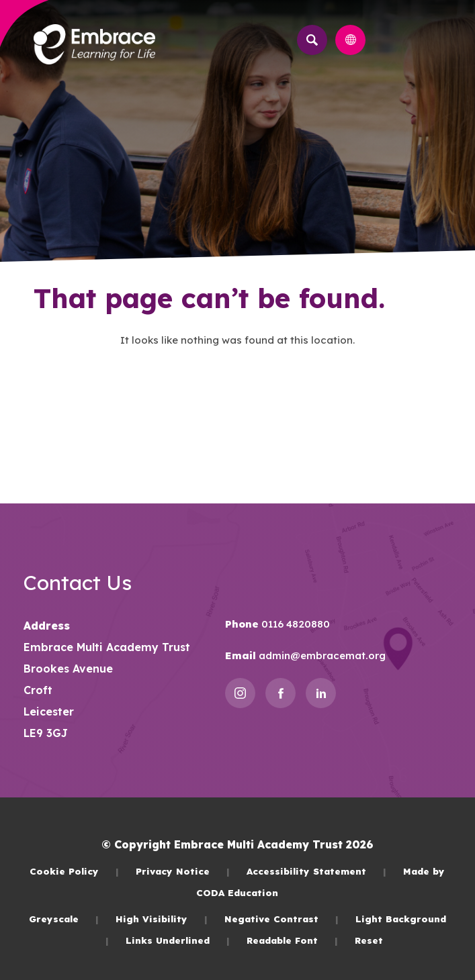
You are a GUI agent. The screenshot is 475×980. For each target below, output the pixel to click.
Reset (369, 940)
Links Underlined (178, 940)
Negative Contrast (282, 919)
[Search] (312, 40)
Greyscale (64, 919)
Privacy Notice (183, 871)
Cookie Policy (74, 871)
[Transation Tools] (350, 40)
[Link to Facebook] (280, 693)
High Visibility (162, 919)
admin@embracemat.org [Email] (321, 655)
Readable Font (292, 940)
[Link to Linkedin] (321, 693)
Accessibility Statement (316, 871)
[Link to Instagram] (240, 693)
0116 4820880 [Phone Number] (294, 624)
